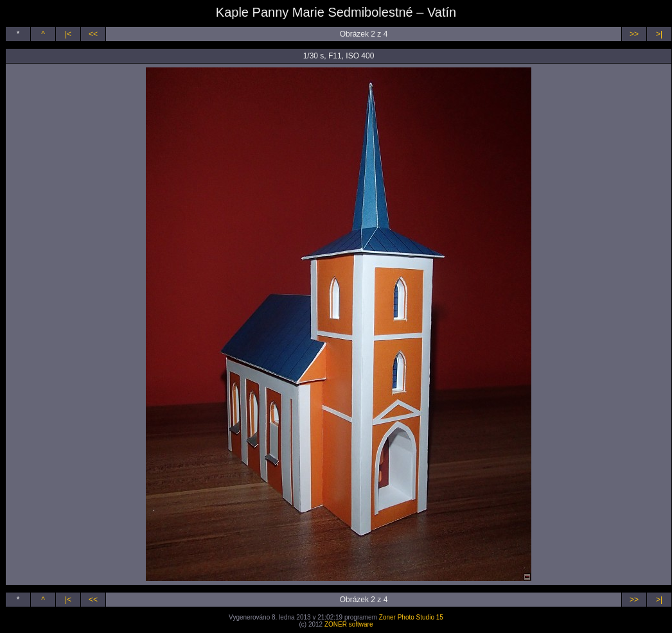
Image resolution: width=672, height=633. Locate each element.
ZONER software (349, 624)
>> (634, 34)
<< (93, 34)
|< (68, 34)
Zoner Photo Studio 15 (411, 617)
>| (659, 34)
